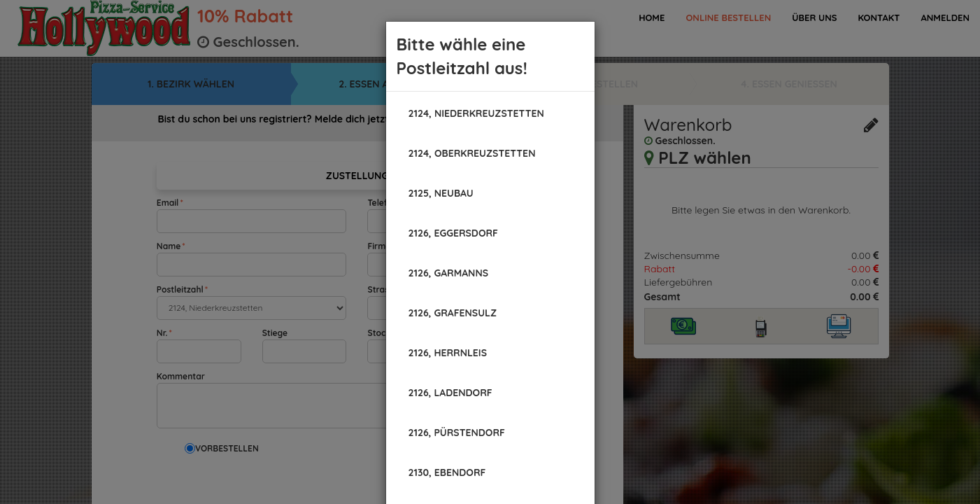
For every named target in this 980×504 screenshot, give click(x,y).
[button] (476, 113)
